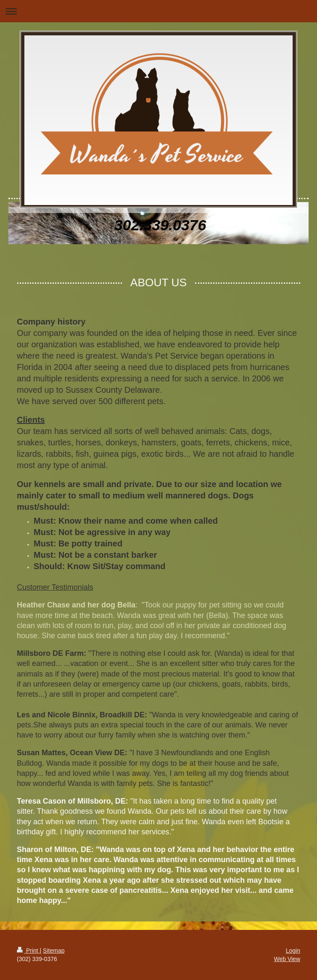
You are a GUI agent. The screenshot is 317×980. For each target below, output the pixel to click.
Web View (287, 959)
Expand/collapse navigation (158, 11)
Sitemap (54, 951)
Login (293, 951)
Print (28, 951)
